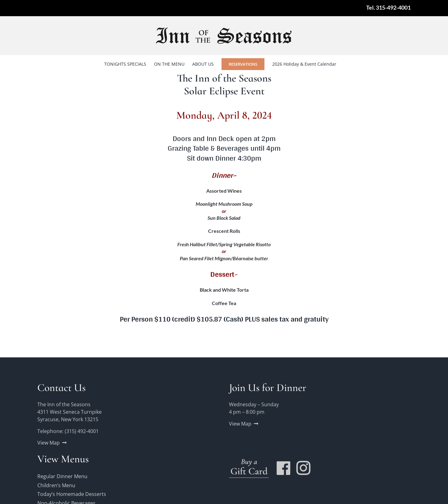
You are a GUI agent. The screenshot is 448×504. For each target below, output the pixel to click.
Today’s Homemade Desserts (72, 494)
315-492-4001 (393, 7)
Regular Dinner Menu (62, 476)
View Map (49, 443)
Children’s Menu (56, 485)
